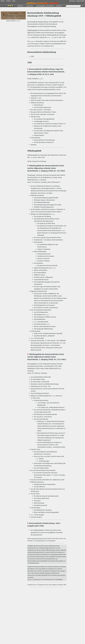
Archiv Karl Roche (40, 541)
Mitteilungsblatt (32, 30)
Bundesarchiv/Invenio (37, 539)
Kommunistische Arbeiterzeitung (38, 22)
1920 (32, 56)
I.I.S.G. (29, 580)
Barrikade (52, 541)
